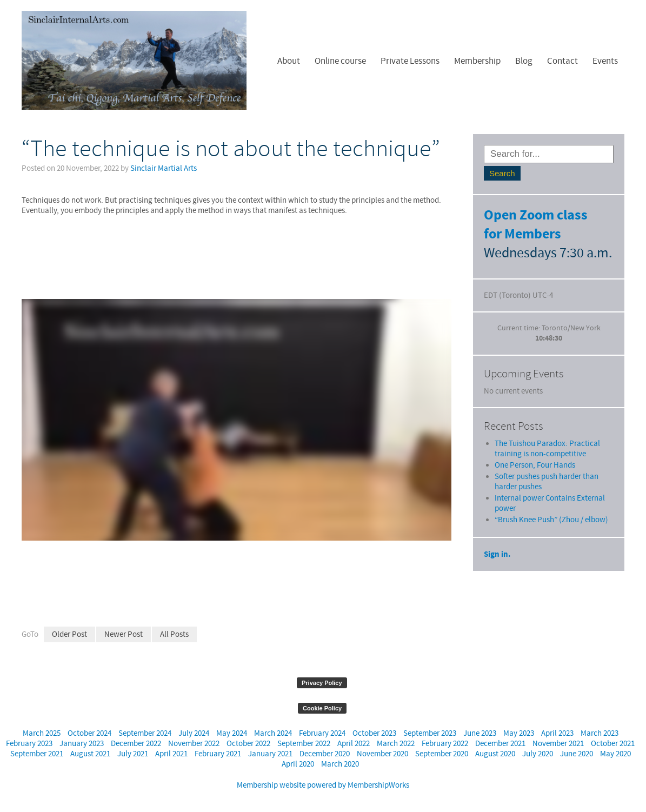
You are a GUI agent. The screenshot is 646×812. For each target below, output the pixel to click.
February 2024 (322, 733)
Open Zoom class (536, 215)
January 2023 (82, 744)
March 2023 (600, 733)
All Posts (174, 634)
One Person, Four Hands (535, 445)
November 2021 (558, 744)
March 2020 (340, 764)
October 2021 (613, 744)
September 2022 (304, 744)
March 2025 (42, 733)
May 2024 (232, 733)
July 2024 (194, 733)
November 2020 (382, 754)
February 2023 (29, 744)
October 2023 (374, 733)
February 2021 (218, 754)
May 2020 (615, 754)
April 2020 (298, 764)
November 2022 (194, 744)
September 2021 (37, 754)
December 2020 (325, 754)
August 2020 (495, 754)
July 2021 (133, 754)
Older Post (69, 634)
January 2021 (270, 754)
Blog (524, 61)
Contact (562, 61)
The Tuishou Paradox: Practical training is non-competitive (547, 428)
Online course (340, 61)
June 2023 (480, 733)
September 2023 (430, 733)
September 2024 (145, 733)
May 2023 (519, 733)
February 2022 (445, 744)
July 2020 (538, 754)
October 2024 (89, 733)
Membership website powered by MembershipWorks (323, 785)
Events (605, 61)
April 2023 (557, 733)
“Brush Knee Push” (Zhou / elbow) (551, 499)
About (289, 61)
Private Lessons (410, 61)
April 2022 (354, 744)
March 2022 (396, 744)
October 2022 (248, 744)
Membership (477, 61)
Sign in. (497, 534)
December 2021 (500, 744)
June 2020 (577, 754)
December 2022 (136, 744)
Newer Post (124, 634)
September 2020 (442, 754)
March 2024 (273, 733)
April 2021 (171, 754)
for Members (522, 234)
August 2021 (90, 754)
